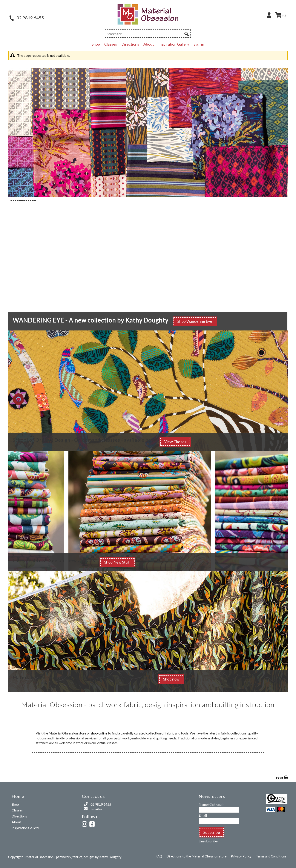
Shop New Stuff (117, 562)
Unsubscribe (208, 841)
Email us (97, 809)
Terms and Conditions (271, 856)
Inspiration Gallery (174, 44)
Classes (111, 44)
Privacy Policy (241, 856)
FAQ (159, 856)
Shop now (171, 679)
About (149, 44)
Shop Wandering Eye (195, 321)
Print (280, 778)
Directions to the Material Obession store (196, 856)
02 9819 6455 (27, 18)
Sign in (199, 44)
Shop (96, 44)
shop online (99, 733)
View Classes (175, 442)
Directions (130, 44)
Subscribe (212, 832)
